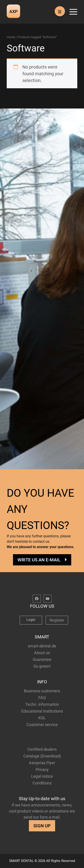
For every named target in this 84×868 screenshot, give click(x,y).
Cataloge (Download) (42, 756)
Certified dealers (42, 749)
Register (57, 620)
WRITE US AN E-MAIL (39, 560)
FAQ (42, 698)
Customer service (42, 725)
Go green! (42, 666)
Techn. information (42, 704)
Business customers (42, 691)
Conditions (42, 783)
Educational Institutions (42, 711)
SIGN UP (42, 826)
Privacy (42, 769)
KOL (42, 718)
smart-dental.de (42, 646)
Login (31, 620)
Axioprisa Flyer (42, 763)
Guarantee (42, 659)
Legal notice (42, 776)
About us (42, 653)
